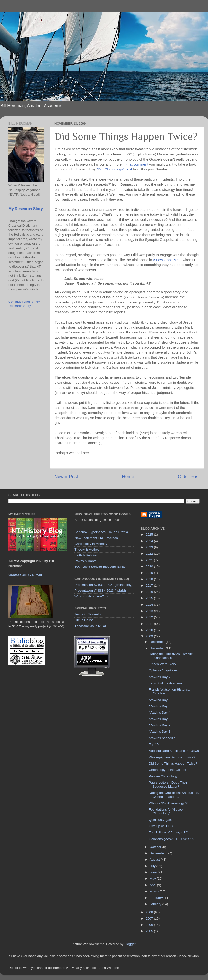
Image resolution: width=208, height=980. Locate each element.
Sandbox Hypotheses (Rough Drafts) (101, 532)
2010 (150, 630)
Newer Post (66, 476)
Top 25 (154, 744)
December (158, 642)
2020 (150, 566)
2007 (150, 918)
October (156, 847)
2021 (150, 560)
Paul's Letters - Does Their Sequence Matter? (168, 785)
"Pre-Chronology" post (114, 169)
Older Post (189, 476)
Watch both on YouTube (92, 596)
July (153, 866)
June (154, 872)
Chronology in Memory (91, 544)
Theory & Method (87, 549)
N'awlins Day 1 (160, 732)
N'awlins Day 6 (160, 700)
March (155, 891)
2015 (150, 598)
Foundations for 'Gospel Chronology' (166, 811)
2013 (150, 611)
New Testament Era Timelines (96, 538)
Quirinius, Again (160, 820)
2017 (150, 586)
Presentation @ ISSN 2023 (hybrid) (100, 591)
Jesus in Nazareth (88, 614)
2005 (150, 931)
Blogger (130, 944)
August (155, 859)
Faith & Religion (86, 555)
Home (128, 476)
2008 (150, 912)
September (158, 853)
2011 (150, 624)
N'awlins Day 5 (160, 706)
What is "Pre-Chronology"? (168, 803)
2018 (150, 579)
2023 (150, 547)
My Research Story (26, 209)
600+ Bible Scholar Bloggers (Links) (100, 567)
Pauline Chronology (163, 776)
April (153, 885)
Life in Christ (84, 620)
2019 (150, 573)
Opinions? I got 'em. (163, 670)
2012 (150, 617)
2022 (150, 554)
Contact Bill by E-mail (25, 575)
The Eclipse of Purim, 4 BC (168, 832)
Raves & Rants (85, 561)
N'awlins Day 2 (160, 725)
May (153, 879)
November (158, 648)
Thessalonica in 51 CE (91, 626)
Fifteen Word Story (162, 664)
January (156, 904)
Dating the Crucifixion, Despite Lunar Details (171, 656)
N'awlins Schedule (162, 738)
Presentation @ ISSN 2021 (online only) (104, 585)
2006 (150, 925)
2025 (150, 534)
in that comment (135, 164)
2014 (150, 605)
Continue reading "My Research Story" (24, 304)
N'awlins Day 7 (160, 677)
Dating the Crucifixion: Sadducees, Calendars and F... (174, 795)
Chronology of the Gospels (168, 770)
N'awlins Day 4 (160, 712)
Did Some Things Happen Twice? (173, 763)
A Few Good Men (167, 260)
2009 (150, 636)
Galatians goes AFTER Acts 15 (171, 839)
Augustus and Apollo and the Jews (174, 751)
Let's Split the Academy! (166, 683)
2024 (150, 541)
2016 (150, 592)
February (157, 898)
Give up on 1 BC (161, 826)
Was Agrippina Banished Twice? (172, 757)
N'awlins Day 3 (160, 719)
